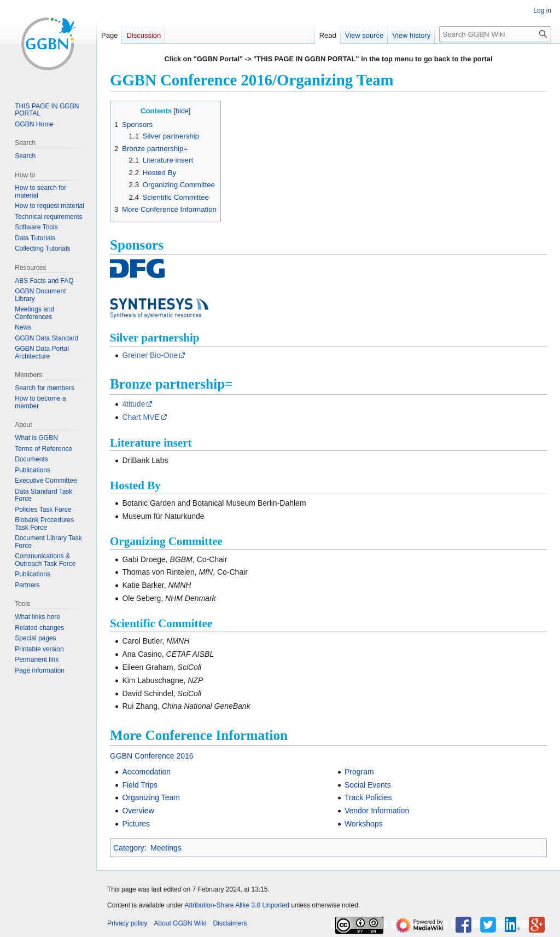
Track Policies (368, 797)
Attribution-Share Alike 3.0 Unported (237, 905)
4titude (133, 404)
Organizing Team (151, 797)
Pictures (136, 824)
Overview (138, 811)
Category (129, 848)
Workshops (364, 824)
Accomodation (146, 772)
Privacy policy (127, 923)
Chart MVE (141, 417)
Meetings (166, 848)
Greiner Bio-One (150, 355)
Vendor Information (377, 811)
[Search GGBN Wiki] (495, 34)
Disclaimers (230, 923)
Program (359, 772)
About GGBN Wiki (180, 923)
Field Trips (140, 785)
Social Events (368, 785)
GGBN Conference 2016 (152, 756)
